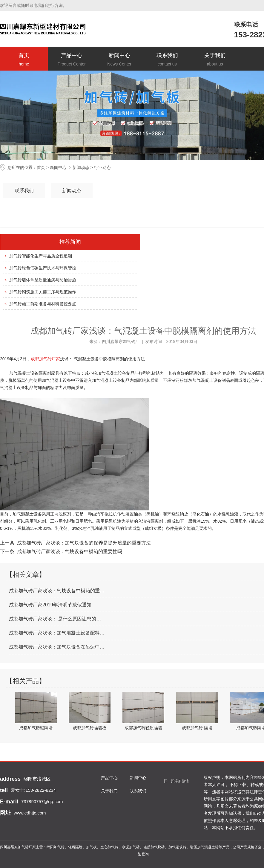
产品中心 (72, 60)
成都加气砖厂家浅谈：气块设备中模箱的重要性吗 (69, 552)
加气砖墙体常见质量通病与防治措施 (43, 280)
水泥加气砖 (131, 847)
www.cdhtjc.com (30, 813)
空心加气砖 (109, 847)
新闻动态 (81, 167)
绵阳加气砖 (56, 847)
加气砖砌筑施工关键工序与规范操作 (43, 292)
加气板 (91, 847)
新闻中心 (119, 60)
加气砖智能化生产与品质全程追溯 (41, 256)
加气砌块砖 (177, 847)
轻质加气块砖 (154, 847)
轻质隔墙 (75, 847)
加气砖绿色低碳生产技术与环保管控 (43, 268)
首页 (24, 60)
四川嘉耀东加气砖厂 (121, 341)
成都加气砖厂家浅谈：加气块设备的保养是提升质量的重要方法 (83, 543)
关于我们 (215, 60)
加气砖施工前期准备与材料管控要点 (43, 304)
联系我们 (167, 60)
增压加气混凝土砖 (204, 847)
